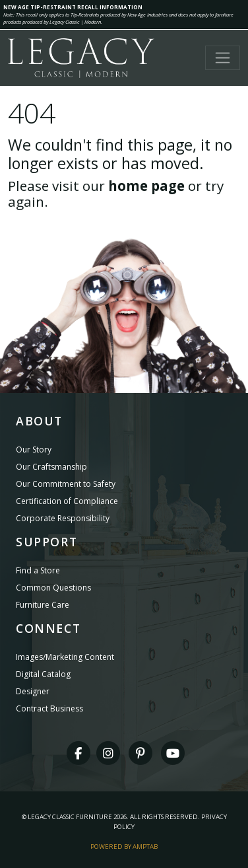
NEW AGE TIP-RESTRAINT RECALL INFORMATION (73, 7)
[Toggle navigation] (223, 58)
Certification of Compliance (67, 501)
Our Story (34, 450)
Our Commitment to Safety (66, 484)
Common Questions (53, 588)
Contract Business (49, 708)
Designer (33, 691)
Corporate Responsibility (63, 518)
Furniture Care (43, 605)
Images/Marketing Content (65, 657)
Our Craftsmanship (51, 467)
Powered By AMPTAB (124, 847)
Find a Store (38, 570)
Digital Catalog (43, 674)
